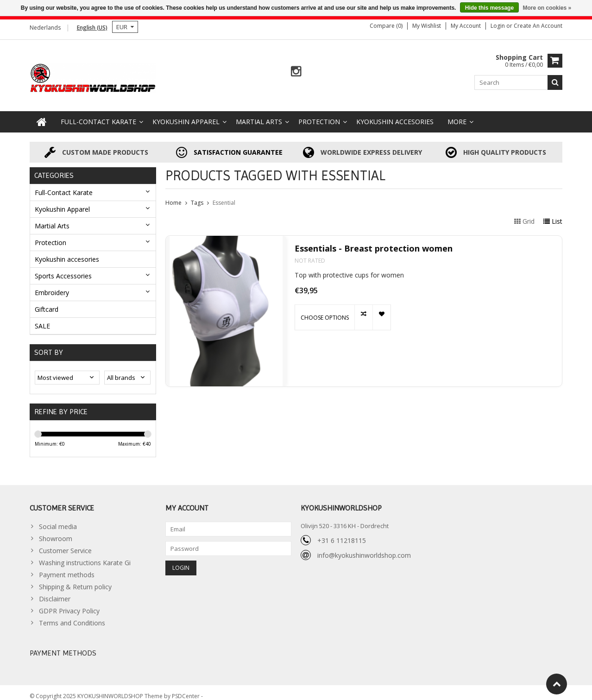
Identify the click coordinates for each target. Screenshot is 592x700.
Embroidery (52, 285)
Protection (319, 114)
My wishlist (427, 26)
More (457, 114)
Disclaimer (55, 591)
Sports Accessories (63, 268)
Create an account (538, 26)
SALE (42, 318)
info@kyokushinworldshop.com (364, 548)
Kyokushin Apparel (186, 114)
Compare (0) (386, 26)
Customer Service (65, 543)
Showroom (56, 531)
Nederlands (45, 28)
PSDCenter (186, 689)
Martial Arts (259, 114)
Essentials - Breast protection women (374, 241)
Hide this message (489, 8)
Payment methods (67, 567)
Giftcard (47, 301)
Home (173, 195)
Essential (224, 195)
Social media (58, 519)
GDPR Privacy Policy (69, 603)
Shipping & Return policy (75, 579)
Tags (197, 195)
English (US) (92, 28)
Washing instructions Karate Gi (85, 555)
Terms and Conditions (72, 615)
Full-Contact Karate (98, 114)
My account (466, 26)
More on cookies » (547, 8)
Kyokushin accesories (395, 114)
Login (498, 26)
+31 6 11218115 (342, 533)
